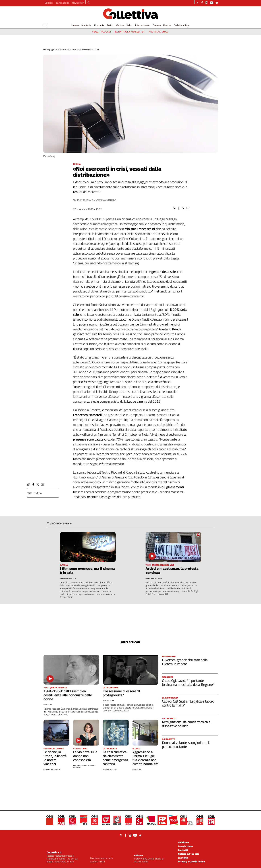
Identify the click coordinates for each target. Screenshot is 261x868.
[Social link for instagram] (207, 3)
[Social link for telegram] (217, 3)
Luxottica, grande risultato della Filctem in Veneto (185, 662)
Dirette (167, 25)
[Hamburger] (45, 25)
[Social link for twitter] (197, 3)
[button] (174, 208)
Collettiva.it (54, 852)
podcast (106, 32)
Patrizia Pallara (110, 770)
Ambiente (86, 25)
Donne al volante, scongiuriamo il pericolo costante (186, 745)
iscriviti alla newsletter (130, 32)
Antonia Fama (108, 701)
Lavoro (75, 25)
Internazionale (142, 25)
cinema (38, 493)
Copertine (61, 49)
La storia (183, 858)
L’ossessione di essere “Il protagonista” (121, 693)
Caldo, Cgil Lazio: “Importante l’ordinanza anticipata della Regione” (188, 683)
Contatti (49, 3)
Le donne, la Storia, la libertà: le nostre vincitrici (55, 758)
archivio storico (159, 32)
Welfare (120, 25)
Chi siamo (183, 842)
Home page (48, 49)
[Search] (89, 3)
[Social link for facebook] (202, 3)
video (95, 32)
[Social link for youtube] (212, 3)
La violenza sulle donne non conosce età (85, 756)
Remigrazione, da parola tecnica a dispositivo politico (186, 724)
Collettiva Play (181, 25)
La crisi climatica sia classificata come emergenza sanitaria (115, 758)
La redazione (63, 3)
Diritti (110, 25)
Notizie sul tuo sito (189, 854)
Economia (99, 25)
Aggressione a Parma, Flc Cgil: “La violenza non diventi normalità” (145, 758)
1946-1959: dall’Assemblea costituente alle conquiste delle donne (68, 695)
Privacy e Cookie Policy (191, 861)
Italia (129, 25)
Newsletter (78, 3)
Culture (157, 25)
